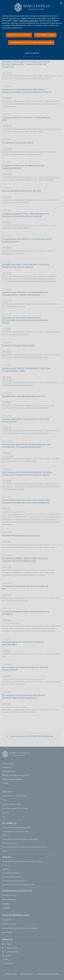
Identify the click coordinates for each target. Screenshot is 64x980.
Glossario (6, 813)
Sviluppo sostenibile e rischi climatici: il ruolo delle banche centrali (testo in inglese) (26, 266)
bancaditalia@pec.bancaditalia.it (18, 775)
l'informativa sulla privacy (29, 21)
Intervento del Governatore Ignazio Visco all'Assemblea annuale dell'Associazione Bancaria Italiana (25, 320)
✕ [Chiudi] (61, 3)
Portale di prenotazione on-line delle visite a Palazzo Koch (24, 847)
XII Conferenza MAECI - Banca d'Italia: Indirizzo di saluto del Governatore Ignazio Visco (25, 560)
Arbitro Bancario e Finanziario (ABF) (15, 832)
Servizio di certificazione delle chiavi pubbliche (20, 928)
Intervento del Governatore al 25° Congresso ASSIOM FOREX (23, 643)
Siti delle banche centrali (11, 877)
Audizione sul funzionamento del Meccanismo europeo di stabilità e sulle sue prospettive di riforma (27, 91)
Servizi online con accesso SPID (14, 796)
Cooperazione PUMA (10, 873)
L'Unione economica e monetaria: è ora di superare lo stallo (27, 119)
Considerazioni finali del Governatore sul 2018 (24, 396)
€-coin (5, 865)
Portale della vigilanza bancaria (14, 881)
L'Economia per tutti (9, 843)
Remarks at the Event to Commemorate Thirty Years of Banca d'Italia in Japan (26, 370)
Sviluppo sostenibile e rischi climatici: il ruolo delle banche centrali (26, 420)
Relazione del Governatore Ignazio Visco (21, 536)
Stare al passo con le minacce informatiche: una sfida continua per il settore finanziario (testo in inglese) (27, 473)
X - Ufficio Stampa (10, 952)
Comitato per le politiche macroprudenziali (18, 885)
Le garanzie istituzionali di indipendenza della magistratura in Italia (23, 167)
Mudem (5, 851)
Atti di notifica (7, 932)
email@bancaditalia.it (15, 779)
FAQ (4, 817)
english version (32, 54)
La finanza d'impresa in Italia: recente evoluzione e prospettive (26, 613)
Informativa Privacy (9, 895)
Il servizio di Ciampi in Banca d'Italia (19, 345)
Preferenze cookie (9, 900)
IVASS (4, 835)
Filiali (4, 800)
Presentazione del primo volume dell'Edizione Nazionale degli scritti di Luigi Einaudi (23, 697)
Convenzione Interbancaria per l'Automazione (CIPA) (22, 861)
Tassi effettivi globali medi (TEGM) (15, 808)
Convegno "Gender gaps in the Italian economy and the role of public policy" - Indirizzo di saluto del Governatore (26, 64)
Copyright (6, 908)
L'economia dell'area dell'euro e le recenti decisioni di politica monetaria (27, 240)
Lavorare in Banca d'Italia (11, 804)
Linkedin (7, 956)
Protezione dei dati (9, 924)
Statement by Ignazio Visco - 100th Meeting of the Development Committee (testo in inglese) (26, 215)
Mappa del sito (8, 792)
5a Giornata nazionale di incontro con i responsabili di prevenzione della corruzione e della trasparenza (26, 501)
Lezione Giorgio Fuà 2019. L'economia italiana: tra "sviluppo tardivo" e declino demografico (25, 294)
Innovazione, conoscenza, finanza (18, 143)
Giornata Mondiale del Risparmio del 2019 (22, 191)
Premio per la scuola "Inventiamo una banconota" (20, 839)
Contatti (5, 783)
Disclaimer (6, 904)
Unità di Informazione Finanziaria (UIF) (16, 828)
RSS (5, 959)
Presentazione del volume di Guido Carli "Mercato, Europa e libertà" (25, 669)
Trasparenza (7, 920)
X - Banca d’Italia (10, 948)
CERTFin (5, 869)
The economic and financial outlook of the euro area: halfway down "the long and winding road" (26, 446)
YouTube (7, 944)
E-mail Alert (8, 963)
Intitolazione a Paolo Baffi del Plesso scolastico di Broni (25, 588)
